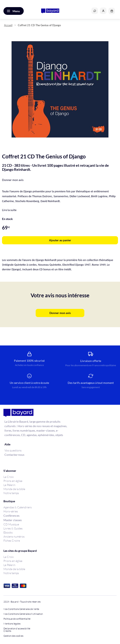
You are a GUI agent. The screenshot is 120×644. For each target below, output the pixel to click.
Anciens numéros (14, 536)
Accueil (8, 25)
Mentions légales (12, 624)
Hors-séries (11, 511)
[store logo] (50, 11)
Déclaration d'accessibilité (17, 629)
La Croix (9, 477)
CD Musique (11, 524)
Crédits (7, 631)
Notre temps (11, 493)
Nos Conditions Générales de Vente (21, 609)
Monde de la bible (14, 489)
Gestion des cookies (13, 636)
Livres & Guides (13, 528)
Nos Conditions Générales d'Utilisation (24, 614)
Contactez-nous (14, 455)
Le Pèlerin (9, 485)
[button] (103, 11)
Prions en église (13, 481)
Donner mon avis (13, 180)
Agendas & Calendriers (18, 507)
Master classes (13, 520)
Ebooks (8, 532)
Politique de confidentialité (17, 619)
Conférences (11, 516)
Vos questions (13, 450)
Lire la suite (9, 210)
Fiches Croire (12, 541)
